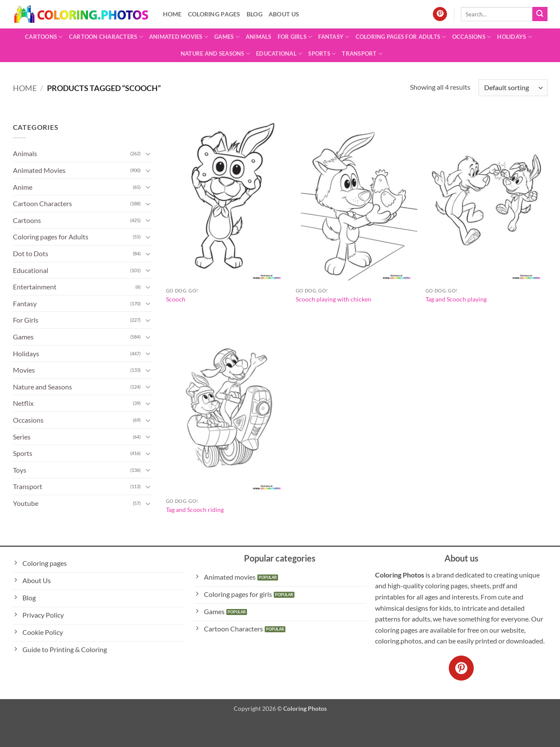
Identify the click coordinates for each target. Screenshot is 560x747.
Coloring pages (214, 14)
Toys (20, 470)
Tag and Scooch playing (456, 299)
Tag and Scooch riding (195, 510)
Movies (24, 370)
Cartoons (44, 37)
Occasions (472, 37)
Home (172, 14)
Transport (362, 54)
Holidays (515, 37)
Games (227, 37)
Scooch (176, 299)
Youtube (26, 503)
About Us (284, 14)
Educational (279, 54)
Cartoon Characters (106, 37)
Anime (23, 187)
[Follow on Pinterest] (440, 14)
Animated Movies (179, 37)
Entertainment (35, 287)
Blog (255, 14)
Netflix (23, 403)
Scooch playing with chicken (333, 299)
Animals (259, 37)
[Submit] (540, 14)
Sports (322, 54)
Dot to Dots (31, 253)
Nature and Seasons (215, 54)
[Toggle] (148, 154)
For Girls (295, 37)
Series (22, 437)
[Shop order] (513, 88)
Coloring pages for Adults (401, 37)
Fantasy (334, 37)
